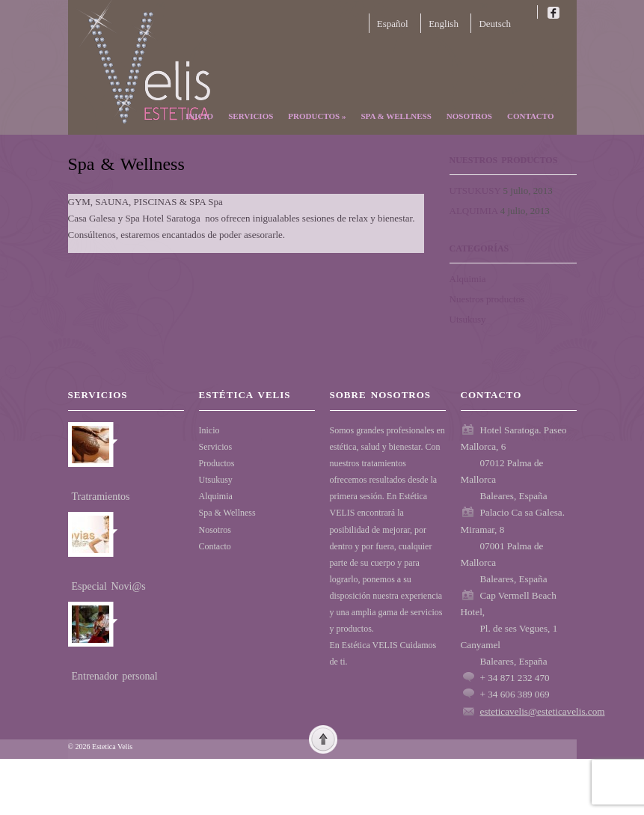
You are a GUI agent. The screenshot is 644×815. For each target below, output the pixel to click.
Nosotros (469, 116)
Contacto (531, 116)
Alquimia (468, 279)
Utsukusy (468, 319)
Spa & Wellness (396, 116)
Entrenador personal (115, 676)
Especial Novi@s (109, 586)
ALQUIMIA (474, 211)
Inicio (199, 116)
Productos (317, 116)
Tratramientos (101, 497)
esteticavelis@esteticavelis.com (543, 711)
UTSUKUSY (475, 190)
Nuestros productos (487, 299)
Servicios (251, 116)
